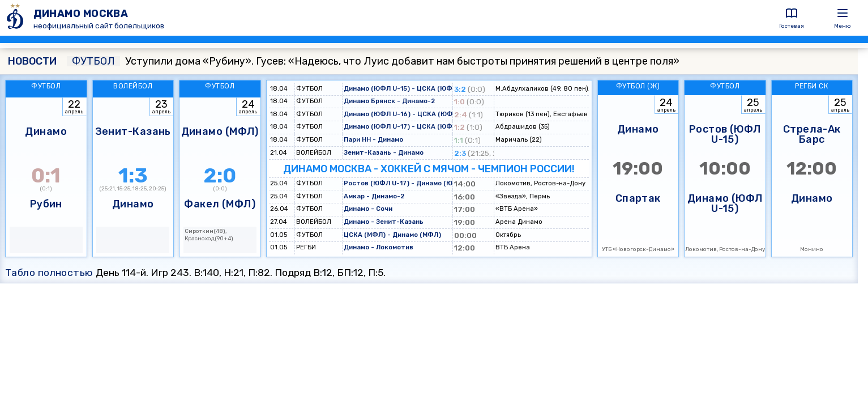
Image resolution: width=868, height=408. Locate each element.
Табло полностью (49, 273)
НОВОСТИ (32, 61)
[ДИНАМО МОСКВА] (17, 18)
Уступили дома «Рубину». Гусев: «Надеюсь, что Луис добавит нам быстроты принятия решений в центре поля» (373, 61)
